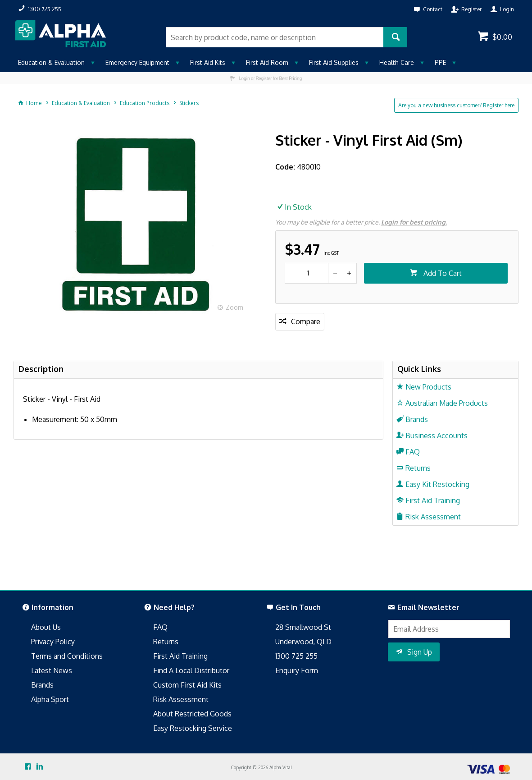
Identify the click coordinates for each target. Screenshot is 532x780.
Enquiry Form (297, 670)
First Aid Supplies (334, 62)
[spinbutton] (307, 273)
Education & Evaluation (51, 62)
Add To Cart (442, 273)
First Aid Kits (208, 62)
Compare (306, 321)
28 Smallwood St (303, 627)
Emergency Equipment (137, 62)
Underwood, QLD (303, 642)
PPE (440, 62)
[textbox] (275, 37)
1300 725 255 (296, 656)
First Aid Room (267, 62)
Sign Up (420, 652)
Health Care (397, 62)
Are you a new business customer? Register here (456, 105)
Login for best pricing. (414, 222)
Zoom (234, 307)
